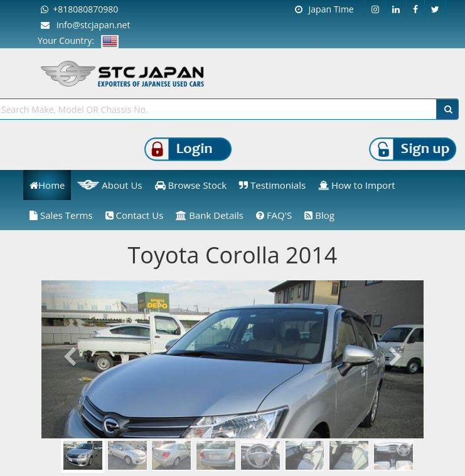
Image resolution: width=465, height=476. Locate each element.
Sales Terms (61, 215)
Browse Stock (191, 185)
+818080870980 (79, 9)
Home (47, 185)
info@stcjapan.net (85, 25)
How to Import (357, 185)
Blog (319, 215)
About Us (110, 185)
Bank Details (210, 215)
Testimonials (272, 185)
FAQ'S (274, 215)
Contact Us (135, 215)
